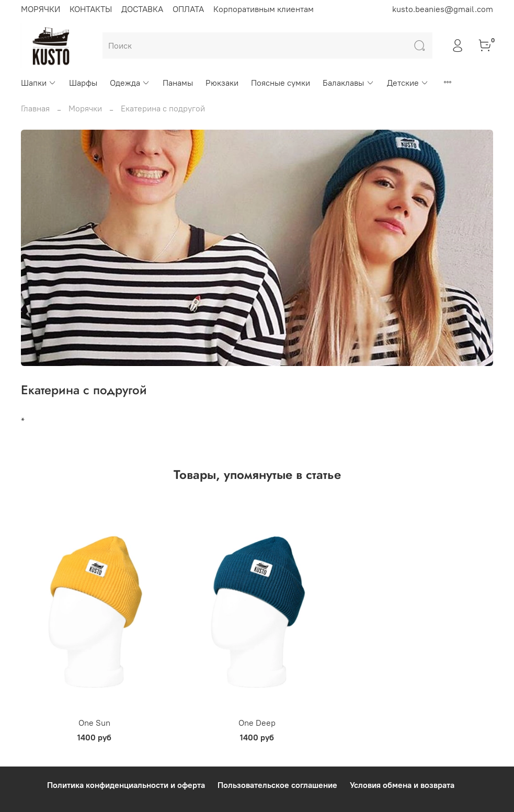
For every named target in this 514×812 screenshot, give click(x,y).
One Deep (257, 723)
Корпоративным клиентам (264, 9)
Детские (408, 83)
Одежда (130, 83)
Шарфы (83, 83)
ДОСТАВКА (142, 9)
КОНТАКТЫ (91, 9)
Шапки (39, 83)
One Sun (94, 723)
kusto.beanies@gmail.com (443, 9)
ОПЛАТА (188, 9)
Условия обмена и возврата (402, 785)
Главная (35, 108)
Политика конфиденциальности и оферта (126, 785)
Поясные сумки (281, 83)
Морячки (85, 108)
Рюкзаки (222, 83)
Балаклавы (348, 83)
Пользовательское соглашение (277, 785)
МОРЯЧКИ (41, 9)
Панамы (178, 83)
